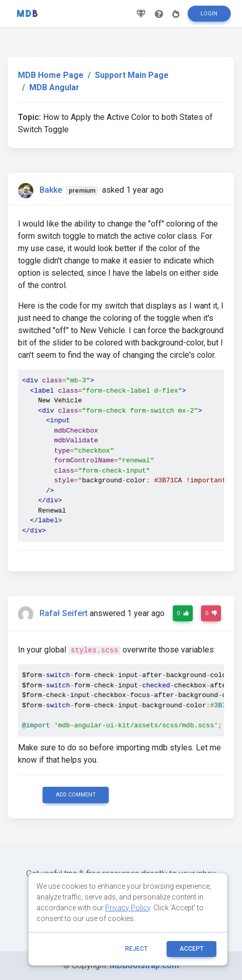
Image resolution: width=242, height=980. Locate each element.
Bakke (51, 190)
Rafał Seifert (64, 613)
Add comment (76, 795)
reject (136, 949)
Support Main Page (132, 75)
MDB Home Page (51, 75)
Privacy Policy (128, 908)
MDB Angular (54, 87)
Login (209, 14)
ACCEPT (191, 949)
